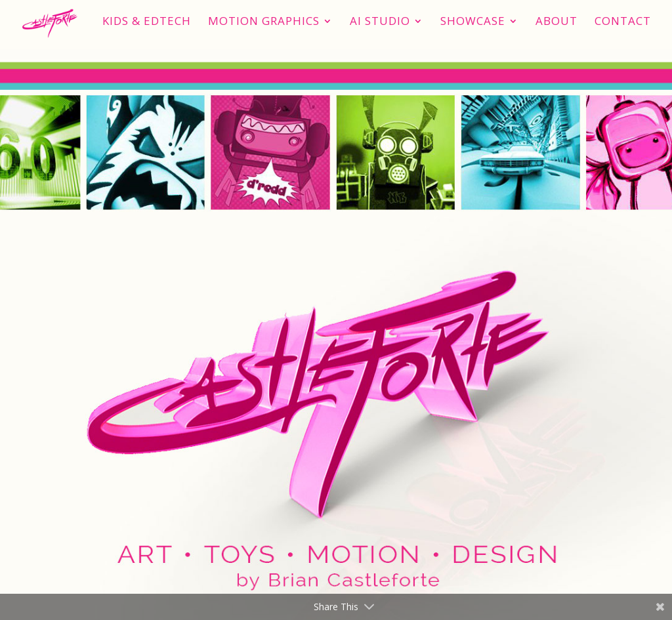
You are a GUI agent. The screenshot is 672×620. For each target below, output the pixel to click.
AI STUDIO (380, 22)
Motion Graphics (264, 22)
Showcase (473, 22)
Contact (623, 22)
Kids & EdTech (147, 22)
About (556, 22)
